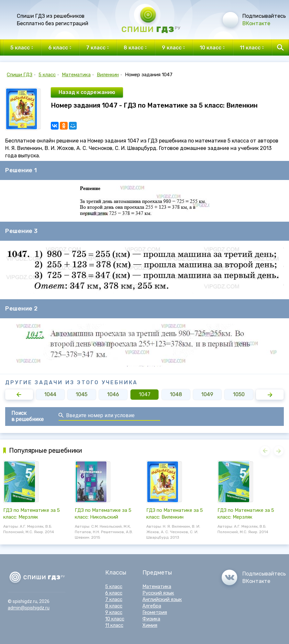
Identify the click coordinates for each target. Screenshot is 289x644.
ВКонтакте (256, 23)
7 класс (114, 599)
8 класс (114, 606)
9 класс (114, 612)
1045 (82, 394)
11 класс (114, 625)
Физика (151, 619)
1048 (176, 394)
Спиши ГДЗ (20, 75)
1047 (145, 394)
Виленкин (108, 75)
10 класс (115, 619)
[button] (19, 395)
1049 (207, 394)
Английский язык (162, 599)
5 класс (47, 75)
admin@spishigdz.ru (29, 608)
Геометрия (155, 612)
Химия (150, 625)
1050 (239, 394)
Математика (76, 75)
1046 (113, 394)
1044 (50, 394)
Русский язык (158, 593)
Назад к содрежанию (87, 92)
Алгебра (152, 606)
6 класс (114, 593)
